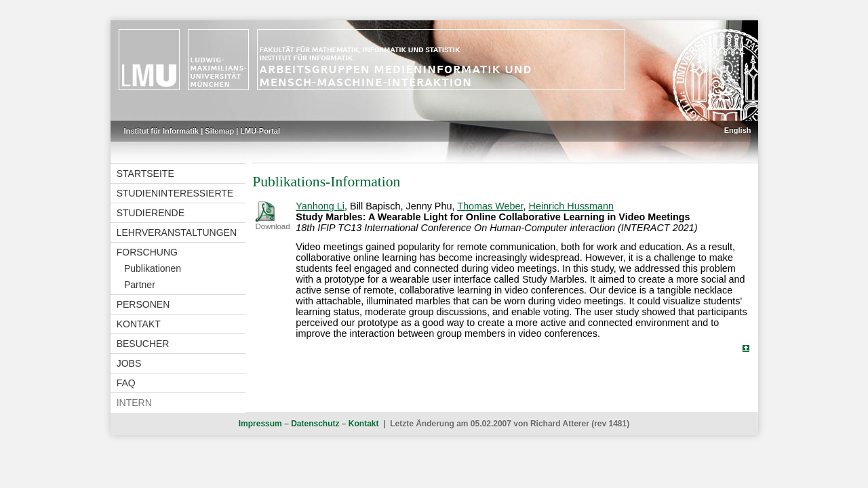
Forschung (147, 252)
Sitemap (219, 131)
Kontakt (139, 324)
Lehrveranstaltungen (177, 232)
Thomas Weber (490, 206)
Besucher (143, 344)
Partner (140, 285)
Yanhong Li (320, 206)
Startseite (145, 174)
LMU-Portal (260, 131)
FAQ (126, 383)
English (738, 130)
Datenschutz (315, 424)
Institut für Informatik (162, 131)
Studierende (151, 213)
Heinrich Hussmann (572, 206)
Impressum (260, 424)
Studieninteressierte (175, 193)
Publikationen (153, 268)
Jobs (129, 363)
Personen (143, 304)
